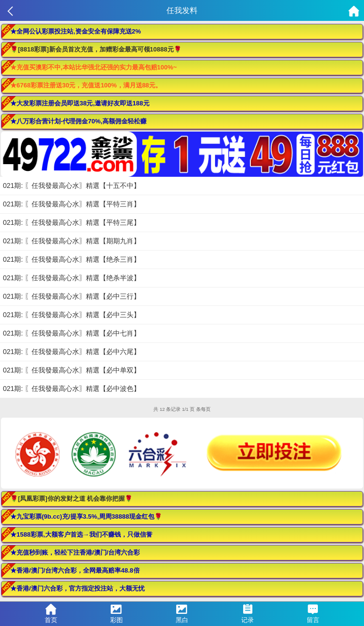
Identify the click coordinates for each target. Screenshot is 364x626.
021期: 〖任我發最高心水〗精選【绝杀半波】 (72, 278)
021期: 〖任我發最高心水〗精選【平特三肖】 (72, 204)
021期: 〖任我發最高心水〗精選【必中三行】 (72, 296)
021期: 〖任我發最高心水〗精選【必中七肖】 (72, 333)
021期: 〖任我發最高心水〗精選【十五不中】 (72, 186)
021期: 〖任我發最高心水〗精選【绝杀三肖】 (72, 259)
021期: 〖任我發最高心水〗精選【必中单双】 (72, 370)
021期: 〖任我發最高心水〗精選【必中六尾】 (72, 352)
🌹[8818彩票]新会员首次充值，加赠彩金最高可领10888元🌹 (96, 49)
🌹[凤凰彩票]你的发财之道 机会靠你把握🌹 (71, 499)
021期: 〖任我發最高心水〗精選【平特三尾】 (72, 222)
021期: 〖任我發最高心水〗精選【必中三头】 (72, 315)
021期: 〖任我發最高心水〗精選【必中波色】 (72, 389)
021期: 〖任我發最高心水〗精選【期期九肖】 (72, 241)
